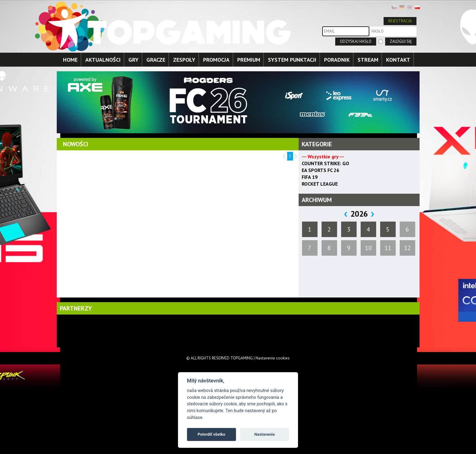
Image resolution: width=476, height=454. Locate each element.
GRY (133, 60)
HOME (70, 60)
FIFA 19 (310, 177)
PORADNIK (337, 60)
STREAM (368, 60)
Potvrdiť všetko (211, 434)
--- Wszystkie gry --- (323, 156)
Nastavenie (265, 434)
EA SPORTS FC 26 (320, 170)
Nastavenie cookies (273, 358)
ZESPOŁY (184, 60)
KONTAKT (398, 60)
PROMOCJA (216, 60)
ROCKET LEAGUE (320, 184)
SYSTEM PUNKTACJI (292, 60)
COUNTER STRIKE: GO (325, 163)
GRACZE (156, 60)
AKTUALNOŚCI (103, 60)
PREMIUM (249, 60)
